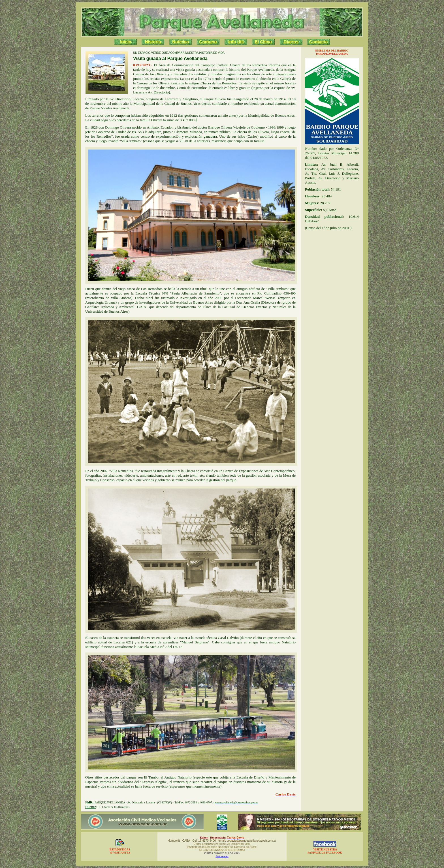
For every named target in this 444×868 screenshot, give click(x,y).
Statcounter (222, 856)
